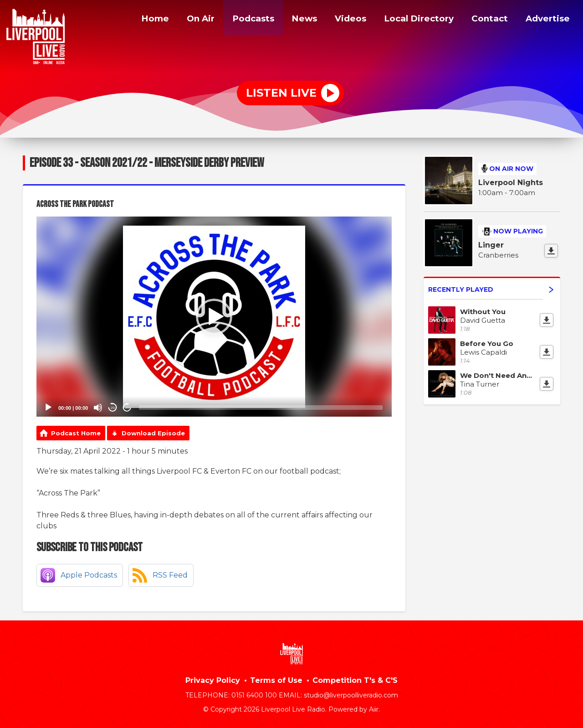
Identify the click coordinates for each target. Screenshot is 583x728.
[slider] (261, 408)
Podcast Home (76, 433)
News (297, 20)
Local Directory (415, 20)
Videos (344, 20)
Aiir (374, 709)
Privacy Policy (213, 680)
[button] (214, 317)
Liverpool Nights (511, 183)
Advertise (547, 20)
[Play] (48, 408)
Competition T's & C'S (355, 680)
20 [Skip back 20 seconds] (113, 408)
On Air (191, 20)
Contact (488, 20)
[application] (214, 317)
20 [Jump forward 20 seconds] (127, 408)
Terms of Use (276, 680)
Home (144, 20)
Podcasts (245, 20)
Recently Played (491, 289)
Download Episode (153, 433)
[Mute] (98, 408)
